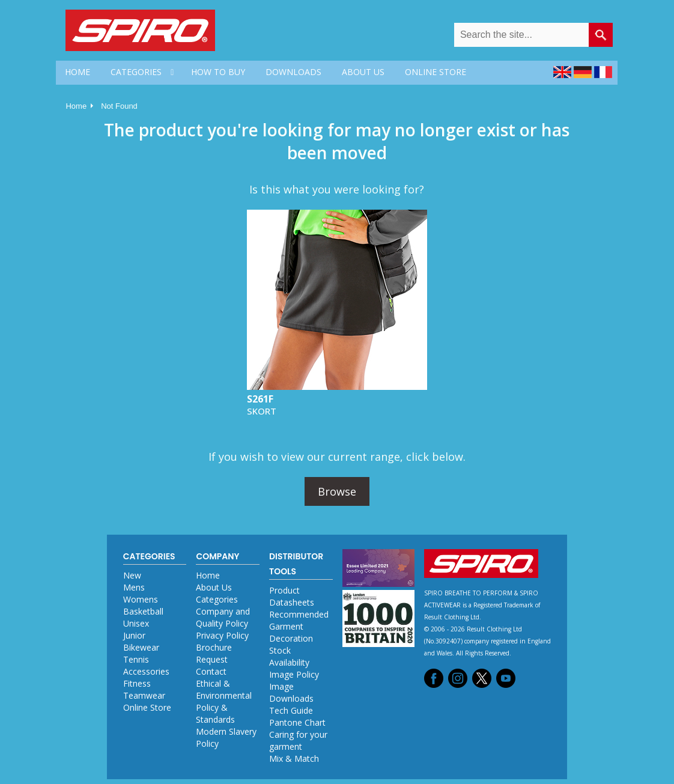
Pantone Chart (297, 722)
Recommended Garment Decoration (299, 626)
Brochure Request (214, 653)
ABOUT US (363, 72)
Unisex (136, 623)
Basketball (143, 611)
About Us (214, 587)
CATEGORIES (136, 72)
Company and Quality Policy (223, 617)
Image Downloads (291, 692)
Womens (141, 599)
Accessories (146, 671)
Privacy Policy (222, 635)
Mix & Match (294, 758)
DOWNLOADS (293, 72)
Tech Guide (291, 710)
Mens (134, 587)
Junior (134, 635)
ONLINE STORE (436, 72)
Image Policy (294, 674)
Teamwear (144, 695)
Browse (337, 491)
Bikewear (141, 647)
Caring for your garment (298, 740)
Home (76, 106)
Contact (211, 671)
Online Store (147, 707)
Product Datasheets (292, 596)
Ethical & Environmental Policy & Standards (224, 701)
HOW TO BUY (218, 72)
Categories (217, 599)
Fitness (137, 683)
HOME (77, 72)
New (132, 575)
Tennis (136, 659)
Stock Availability (289, 656)
